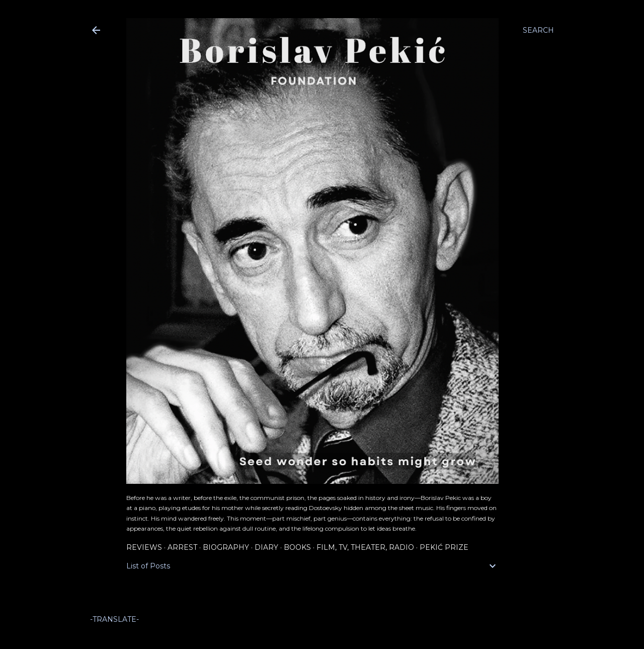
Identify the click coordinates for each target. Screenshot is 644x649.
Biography (226, 547)
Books (297, 547)
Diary (266, 547)
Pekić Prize (444, 547)
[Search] (538, 30)
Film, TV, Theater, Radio (365, 547)
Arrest (182, 547)
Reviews (144, 547)
